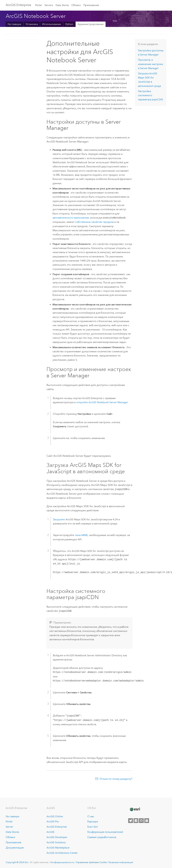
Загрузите (59, 519)
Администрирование (91, 24)
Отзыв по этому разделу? (116, 778)
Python (69, 24)
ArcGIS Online (55, 816)
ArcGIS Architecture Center (62, 852)
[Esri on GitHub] (141, 820)
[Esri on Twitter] (131, 820)
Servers (49, 5)
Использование (52, 24)
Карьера (93, 821)
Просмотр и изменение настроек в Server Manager (151, 64)
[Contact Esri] (147, 820)
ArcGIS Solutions (56, 842)
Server (9, 826)
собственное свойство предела (94, 222)
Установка (32, 24)
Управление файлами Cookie (91, 862)
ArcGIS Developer (57, 837)
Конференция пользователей (105, 831)
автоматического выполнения (71, 218)
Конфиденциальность (62, 862)
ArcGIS (50, 831)
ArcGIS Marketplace (58, 847)
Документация (15, 847)
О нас (91, 816)
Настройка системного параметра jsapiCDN (150, 95)
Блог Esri (93, 826)
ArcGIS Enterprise (18, 5)
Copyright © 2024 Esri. (17, 862)
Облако (76, 5)
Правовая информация (121, 862)
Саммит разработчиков (102, 837)
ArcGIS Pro (53, 821)
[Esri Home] (135, 809)
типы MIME (81, 535)
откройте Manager (102, 402)
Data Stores (62, 5)
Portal (38, 5)
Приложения (91, 5)
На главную (14, 24)
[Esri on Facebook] (136, 820)
